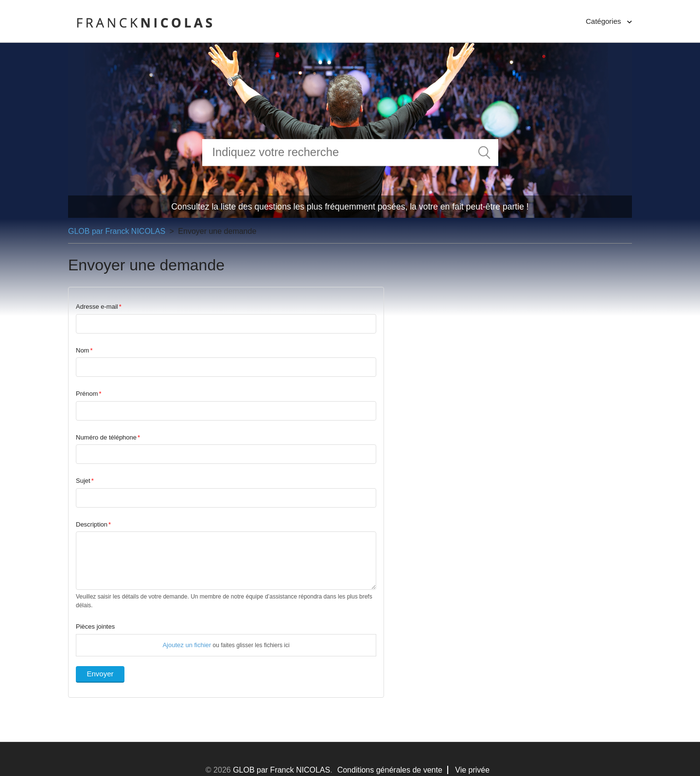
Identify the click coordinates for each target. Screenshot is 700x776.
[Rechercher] (350, 152)
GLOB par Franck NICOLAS (117, 231)
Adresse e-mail (97, 307)
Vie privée (472, 770)
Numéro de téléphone (106, 437)
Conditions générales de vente (390, 770)
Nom (82, 350)
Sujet (83, 481)
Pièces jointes (95, 626)
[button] (609, 22)
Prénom (87, 394)
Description (92, 524)
